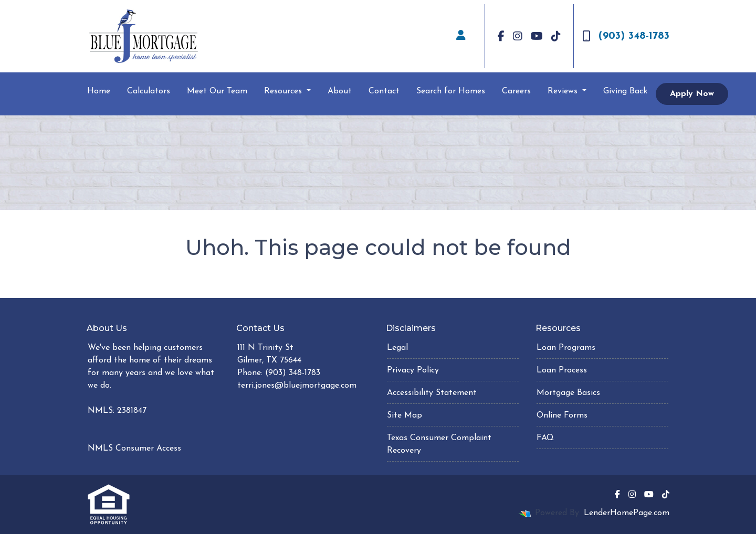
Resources (284, 91)
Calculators (149, 91)
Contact (384, 91)
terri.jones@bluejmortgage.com (297, 386)
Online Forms (562, 415)
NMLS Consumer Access (134, 448)
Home (99, 91)
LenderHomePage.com (627, 513)
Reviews (564, 91)
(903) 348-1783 (626, 36)
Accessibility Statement (432, 393)
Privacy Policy (413, 370)
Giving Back (625, 91)
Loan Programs (566, 348)
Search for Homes (451, 91)
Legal (397, 348)
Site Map (405, 415)
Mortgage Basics (568, 393)
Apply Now (692, 94)
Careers (516, 91)
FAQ (545, 438)
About (340, 91)
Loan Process (562, 370)
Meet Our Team (217, 91)
